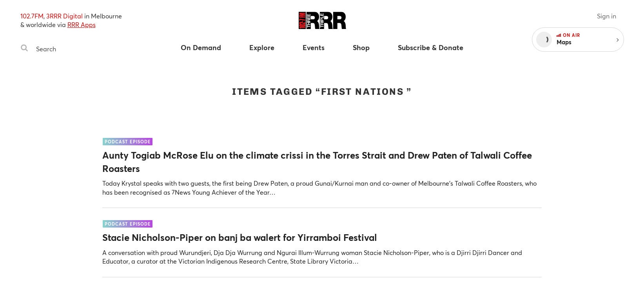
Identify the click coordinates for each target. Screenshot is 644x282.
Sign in (607, 16)
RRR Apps (82, 24)
